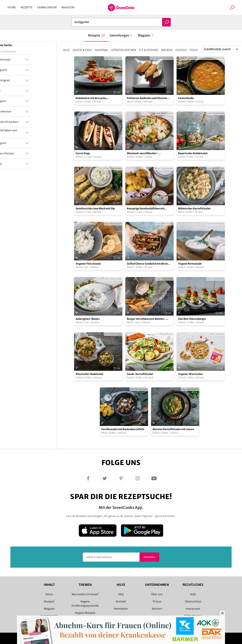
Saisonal (102, 50)
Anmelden (149, 557)
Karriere (157, 609)
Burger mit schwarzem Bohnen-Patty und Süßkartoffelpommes (146, 319)
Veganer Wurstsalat (190, 374)
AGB (193, 594)
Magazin (68, 7)
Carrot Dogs (83, 153)
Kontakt (121, 601)
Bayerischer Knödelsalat (193, 153)
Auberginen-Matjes (88, 319)
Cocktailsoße (186, 98)
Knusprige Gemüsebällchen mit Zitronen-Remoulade (146, 209)
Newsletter (121, 609)
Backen (167, 50)
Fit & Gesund (149, 50)
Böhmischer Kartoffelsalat (194, 209)
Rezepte (26, 7)
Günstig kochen (124, 50)
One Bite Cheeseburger (192, 319)
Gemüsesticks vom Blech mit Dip (95, 209)
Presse (157, 601)
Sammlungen (47, 7)
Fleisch (181, 50)
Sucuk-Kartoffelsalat (140, 374)
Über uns (157, 594)
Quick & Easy (82, 50)
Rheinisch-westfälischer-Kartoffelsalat (143, 154)
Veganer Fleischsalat (88, 264)
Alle (66, 50)
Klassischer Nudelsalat (90, 374)
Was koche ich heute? (85, 594)
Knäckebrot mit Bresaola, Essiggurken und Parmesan (92, 98)
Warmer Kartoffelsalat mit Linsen (173, 429)
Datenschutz (193, 601)
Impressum (193, 609)
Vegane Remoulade (190, 264)
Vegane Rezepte (85, 613)
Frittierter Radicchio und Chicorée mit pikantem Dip (149, 98)
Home (12, 7)
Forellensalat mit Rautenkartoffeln (123, 429)
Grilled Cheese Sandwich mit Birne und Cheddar (147, 264)
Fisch (194, 50)
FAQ (121, 594)
